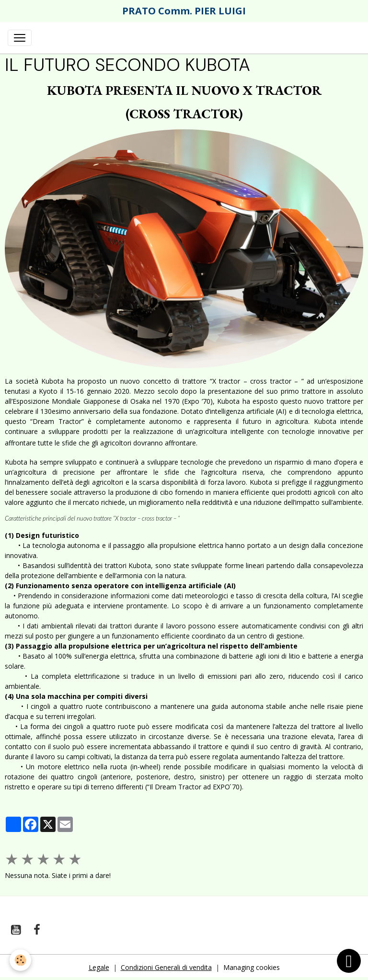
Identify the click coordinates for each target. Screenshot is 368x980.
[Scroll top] (349, 961)
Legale (99, 967)
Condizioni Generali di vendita (166, 967)
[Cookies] (20, 960)
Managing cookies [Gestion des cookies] (252, 967)
